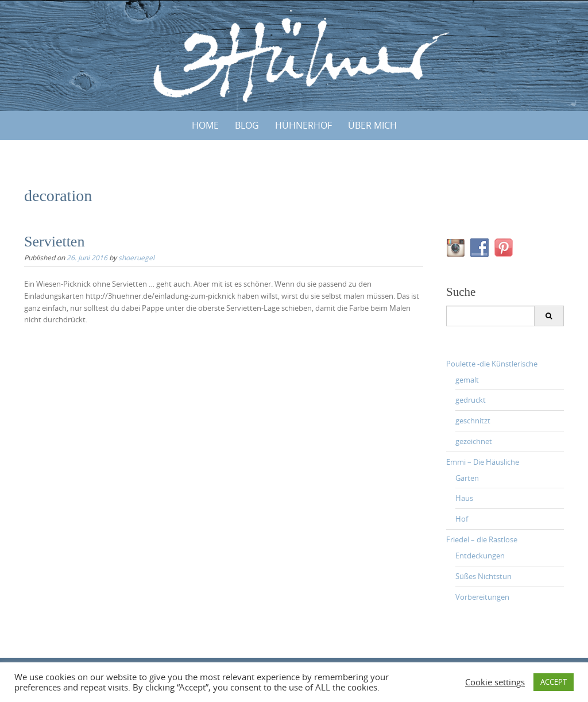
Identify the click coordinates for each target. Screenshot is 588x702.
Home (205, 125)
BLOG (247, 125)
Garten (467, 478)
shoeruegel (136, 257)
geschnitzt (473, 421)
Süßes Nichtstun (483, 576)
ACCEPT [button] (554, 682)
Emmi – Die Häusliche (483, 462)
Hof (462, 519)
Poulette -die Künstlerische (492, 364)
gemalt (467, 380)
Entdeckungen (480, 556)
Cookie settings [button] (495, 682)
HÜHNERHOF (303, 125)
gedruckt (471, 400)
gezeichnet (474, 441)
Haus (464, 498)
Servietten (54, 242)
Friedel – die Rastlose (482, 539)
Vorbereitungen (482, 597)
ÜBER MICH (372, 125)
